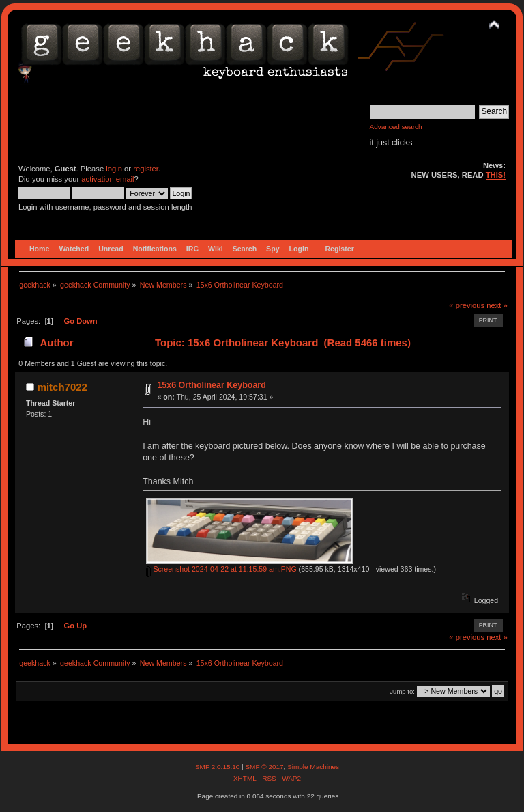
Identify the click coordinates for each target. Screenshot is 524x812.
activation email (107, 179)
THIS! (496, 175)
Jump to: (402, 691)
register (146, 169)
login (114, 169)
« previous (467, 305)
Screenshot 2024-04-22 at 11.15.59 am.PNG (221, 569)
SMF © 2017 (264, 767)
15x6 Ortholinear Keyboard (211, 385)
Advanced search (396, 127)
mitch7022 (62, 387)
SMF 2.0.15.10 (218, 767)
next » (497, 305)
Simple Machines (313, 767)
